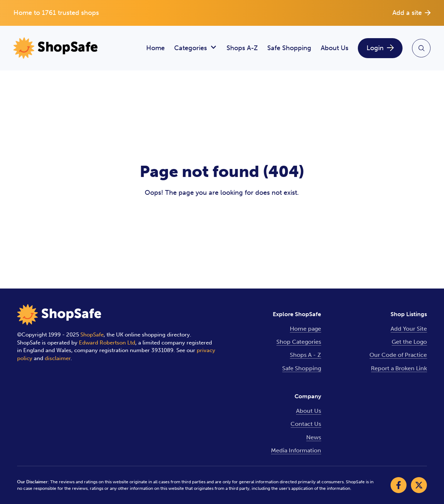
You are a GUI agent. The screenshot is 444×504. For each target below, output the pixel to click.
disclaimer (58, 358)
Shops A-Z (242, 48)
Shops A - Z (305, 355)
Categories (196, 48)
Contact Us (306, 424)
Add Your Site (409, 329)
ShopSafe (92, 335)
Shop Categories (299, 342)
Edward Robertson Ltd (107, 343)
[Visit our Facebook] (399, 485)
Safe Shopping (289, 48)
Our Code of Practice (398, 355)
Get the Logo (409, 342)
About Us (335, 48)
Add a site (411, 13)
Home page (305, 329)
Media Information (296, 450)
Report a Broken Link (399, 368)
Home (155, 48)
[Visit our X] (419, 485)
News (314, 437)
